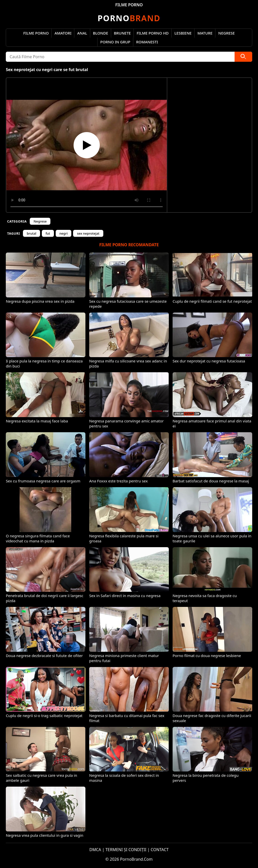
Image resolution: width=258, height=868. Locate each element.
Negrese (226, 33)
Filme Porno (36, 33)
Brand (129, 18)
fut (48, 233)
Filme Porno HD (153, 33)
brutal (31, 233)
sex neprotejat (88, 233)
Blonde (101, 33)
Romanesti (147, 42)
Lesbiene (183, 33)
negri (64, 233)
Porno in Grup (115, 42)
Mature (205, 33)
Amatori (63, 33)
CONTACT (160, 850)
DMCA (95, 850)
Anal (82, 33)
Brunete (122, 33)
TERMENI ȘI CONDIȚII (126, 850)
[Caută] (243, 57)
